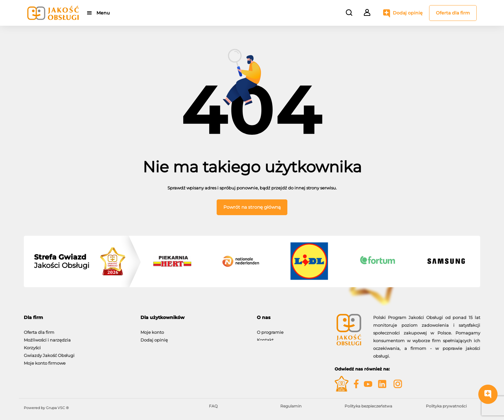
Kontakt (265, 337)
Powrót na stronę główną (252, 207)
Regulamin (291, 406)
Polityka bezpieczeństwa (368, 406)
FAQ (213, 406)
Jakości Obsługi (62, 261)
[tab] (77, 318)
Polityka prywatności (446, 406)
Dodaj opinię (408, 13)
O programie (270, 329)
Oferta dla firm (453, 13)
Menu (103, 13)
